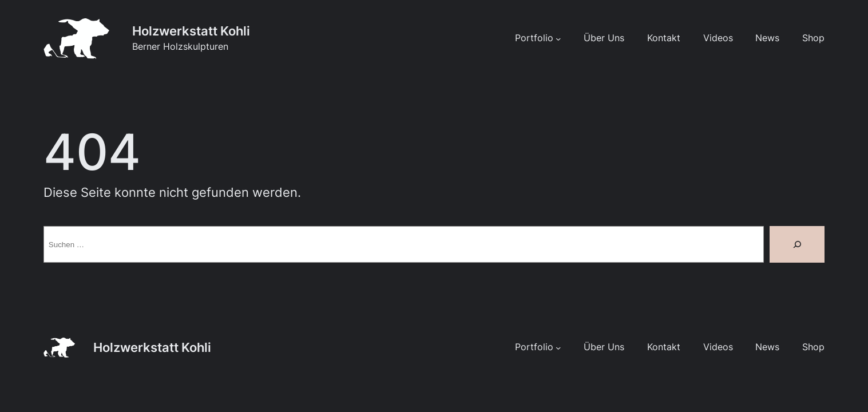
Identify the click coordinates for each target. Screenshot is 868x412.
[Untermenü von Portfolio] (558, 39)
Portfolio (534, 38)
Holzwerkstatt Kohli (191, 31)
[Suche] (797, 244)
